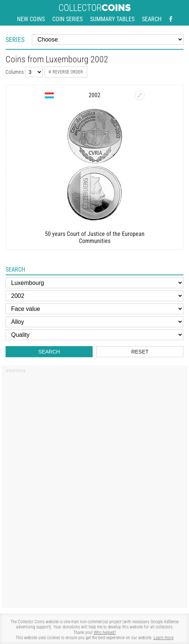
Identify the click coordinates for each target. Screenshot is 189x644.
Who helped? (105, 632)
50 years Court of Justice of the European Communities (95, 237)
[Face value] (94, 309)
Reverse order (66, 72)
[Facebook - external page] (171, 19)
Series (15, 40)
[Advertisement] (48, 490)
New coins (31, 19)
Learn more (163, 638)
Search (152, 19)
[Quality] (94, 335)
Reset (140, 352)
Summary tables (112, 19)
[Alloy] (94, 322)
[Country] (94, 283)
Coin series (67, 19)
